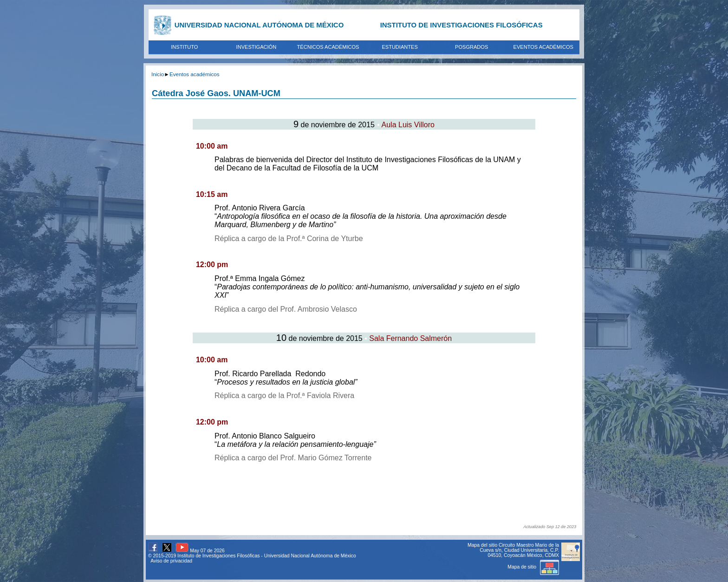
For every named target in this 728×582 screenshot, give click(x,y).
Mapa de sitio (533, 567)
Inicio (158, 74)
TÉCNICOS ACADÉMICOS (328, 47)
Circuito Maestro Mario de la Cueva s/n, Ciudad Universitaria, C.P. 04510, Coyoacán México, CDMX (519, 550)
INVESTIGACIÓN (257, 47)
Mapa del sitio (482, 545)
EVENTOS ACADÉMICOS (543, 47)
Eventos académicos (195, 74)
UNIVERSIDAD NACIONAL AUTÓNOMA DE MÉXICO (259, 25)
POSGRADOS (471, 47)
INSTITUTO (184, 47)
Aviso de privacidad (171, 561)
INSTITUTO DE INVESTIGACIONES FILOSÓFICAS (461, 25)
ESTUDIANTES (400, 47)
